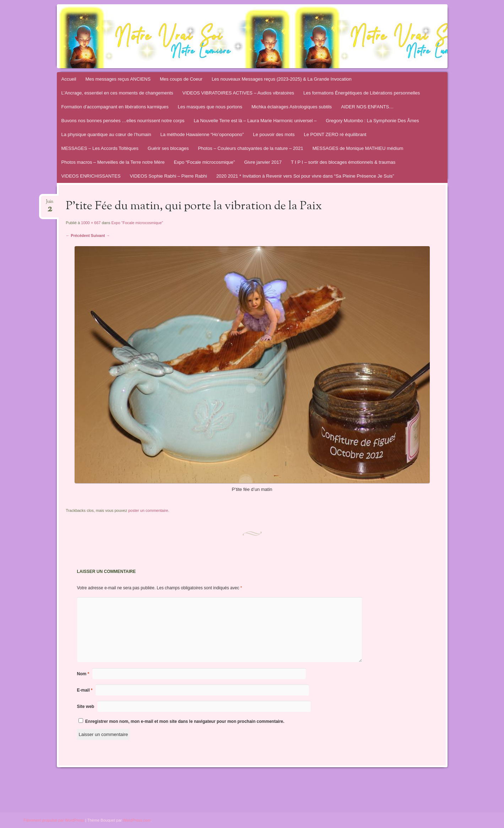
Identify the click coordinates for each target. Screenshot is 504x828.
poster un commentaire (148, 510)
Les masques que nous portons (210, 107)
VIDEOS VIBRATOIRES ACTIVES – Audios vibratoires (239, 93)
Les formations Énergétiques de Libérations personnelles (362, 93)
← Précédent (78, 236)
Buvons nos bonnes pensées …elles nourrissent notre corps (123, 121)
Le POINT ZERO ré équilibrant (335, 134)
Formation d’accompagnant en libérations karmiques (115, 107)
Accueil (69, 79)
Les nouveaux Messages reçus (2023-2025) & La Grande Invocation (282, 79)
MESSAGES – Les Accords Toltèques (100, 148)
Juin (50, 204)
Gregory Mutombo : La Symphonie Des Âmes (372, 121)
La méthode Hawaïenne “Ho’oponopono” (202, 134)
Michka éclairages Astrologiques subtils (292, 107)
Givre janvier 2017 (263, 162)
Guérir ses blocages (168, 148)
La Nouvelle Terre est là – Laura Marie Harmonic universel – (255, 121)
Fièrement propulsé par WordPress (54, 820)
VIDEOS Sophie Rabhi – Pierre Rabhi (168, 176)
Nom (83, 674)
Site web (86, 707)
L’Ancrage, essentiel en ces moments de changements (117, 93)
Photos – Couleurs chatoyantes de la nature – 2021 (250, 148)
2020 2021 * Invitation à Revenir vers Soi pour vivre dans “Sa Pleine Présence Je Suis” (305, 176)
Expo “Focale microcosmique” (204, 162)
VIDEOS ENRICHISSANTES (91, 176)
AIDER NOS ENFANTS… (367, 107)
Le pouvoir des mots (274, 134)
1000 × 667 (91, 223)
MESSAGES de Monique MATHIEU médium (358, 148)
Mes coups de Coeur (181, 79)
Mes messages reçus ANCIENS (118, 79)
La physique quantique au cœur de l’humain (106, 134)
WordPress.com (137, 820)
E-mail (85, 690)
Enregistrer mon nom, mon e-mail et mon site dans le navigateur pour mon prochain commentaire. (185, 721)
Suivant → (101, 236)
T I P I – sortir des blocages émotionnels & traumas (343, 162)
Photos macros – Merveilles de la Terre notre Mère (113, 162)
